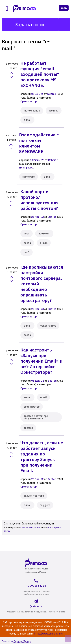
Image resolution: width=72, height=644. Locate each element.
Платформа (26, 168)
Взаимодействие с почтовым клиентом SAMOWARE (39, 143)
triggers (45, 505)
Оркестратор (29, 101)
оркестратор (48, 326)
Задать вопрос (30, 25)
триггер (54, 111)
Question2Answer (22, 641)
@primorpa (36, 603)
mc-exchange (32, 111)
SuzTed (52, 94)
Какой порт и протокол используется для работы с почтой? (40, 200)
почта (27, 243)
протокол (44, 234)
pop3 (27, 252)
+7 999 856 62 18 (36, 582)
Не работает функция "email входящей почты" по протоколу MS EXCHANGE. (40, 74)
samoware (29, 177)
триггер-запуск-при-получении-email (36, 417)
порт (27, 234)
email (43, 397)
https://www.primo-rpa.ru (48, 634)
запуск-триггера (34, 496)
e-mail (27, 120)
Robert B (53, 160)
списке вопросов (30, 527)
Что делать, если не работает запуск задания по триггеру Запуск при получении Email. (42, 457)
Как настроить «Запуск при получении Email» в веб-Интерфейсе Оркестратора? (41, 361)
